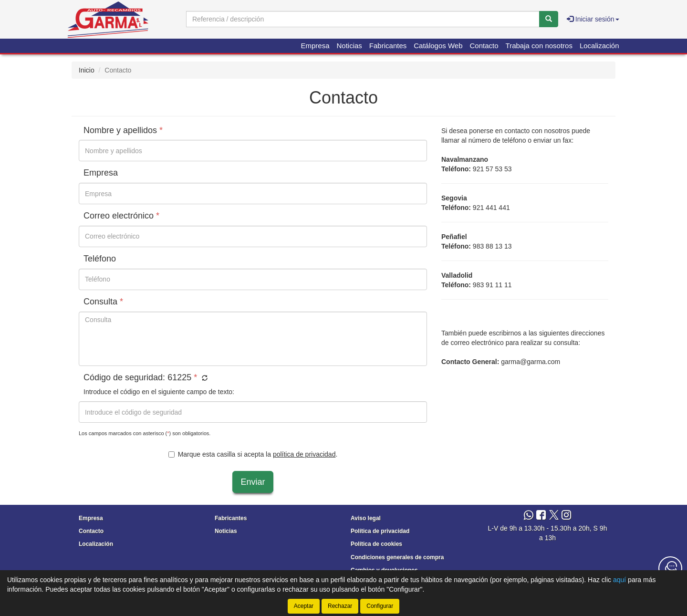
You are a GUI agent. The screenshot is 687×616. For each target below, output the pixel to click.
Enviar (253, 482)
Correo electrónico (121, 216)
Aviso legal (366, 518)
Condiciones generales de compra (397, 557)
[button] (203, 378)
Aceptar (304, 606)
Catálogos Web (438, 46)
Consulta (103, 302)
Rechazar (340, 606)
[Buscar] (549, 19)
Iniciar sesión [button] (593, 19)
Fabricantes (388, 46)
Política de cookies (376, 544)
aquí (619, 580)
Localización (599, 46)
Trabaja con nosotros (539, 46)
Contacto (484, 46)
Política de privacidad (380, 531)
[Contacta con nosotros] (670, 568)
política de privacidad (304, 454)
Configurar (380, 606)
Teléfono (100, 259)
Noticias (349, 46)
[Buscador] (363, 19)
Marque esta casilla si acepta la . (253, 454)
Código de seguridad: (146, 378)
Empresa (315, 46)
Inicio (87, 70)
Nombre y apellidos (123, 131)
